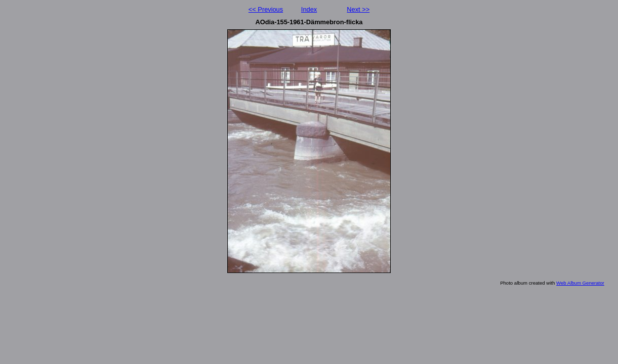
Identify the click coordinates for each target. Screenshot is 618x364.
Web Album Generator (580, 283)
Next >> (358, 9)
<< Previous (266, 9)
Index (309, 9)
